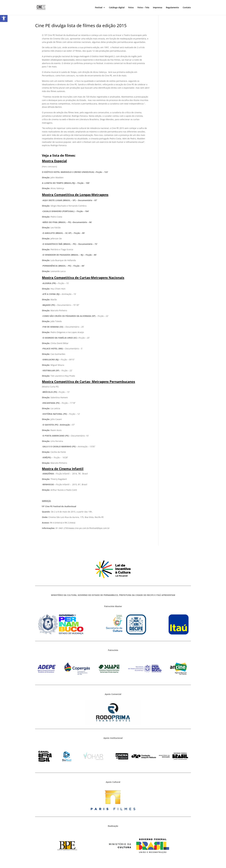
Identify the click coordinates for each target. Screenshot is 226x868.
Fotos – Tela (143, 8)
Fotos (131, 8)
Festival (99, 8)
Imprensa (158, 8)
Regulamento (172, 8)
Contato (187, 8)
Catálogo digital (117, 8)
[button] (4, 18)
